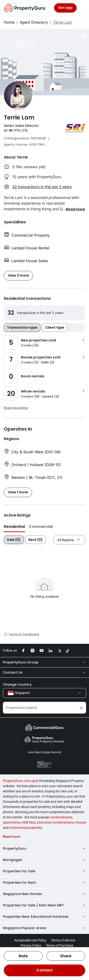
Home (9, 22)
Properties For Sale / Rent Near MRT (44, 905)
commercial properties (26, 828)
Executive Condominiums (56, 822)
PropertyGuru (44, 848)
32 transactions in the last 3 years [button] (42, 187)
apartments (12, 822)
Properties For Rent (44, 883)
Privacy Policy (31, 945)
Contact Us (44, 672)
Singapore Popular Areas (44, 928)
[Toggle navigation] (82, 8)
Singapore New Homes (44, 894)
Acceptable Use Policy (30, 940)
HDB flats (29, 822)
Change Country (17, 684)
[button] (75, 209)
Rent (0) (36, 540)
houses (81, 822)
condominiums (61, 817)
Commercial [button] (41, 527)
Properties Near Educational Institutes (44, 917)
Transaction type (22, 327)
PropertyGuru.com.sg (19, 781)
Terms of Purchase (60, 945)
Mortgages (44, 860)
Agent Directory (34, 22)
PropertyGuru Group (44, 662)
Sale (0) (14, 540)
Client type (55, 327)
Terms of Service (63, 940)
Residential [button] (14, 527)
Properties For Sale (44, 871)
